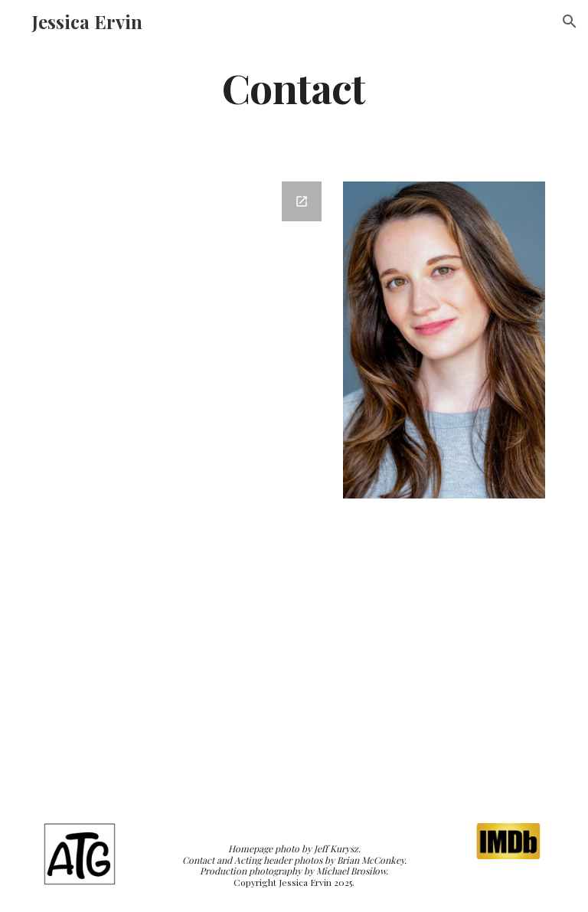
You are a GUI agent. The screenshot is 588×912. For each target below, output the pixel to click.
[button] (570, 21)
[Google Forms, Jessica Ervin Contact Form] (186, 484)
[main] (294, 87)
